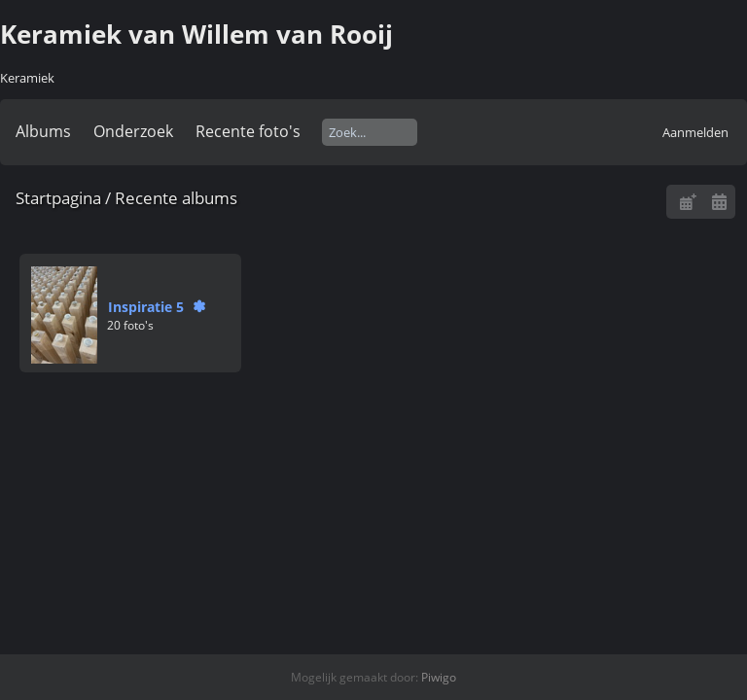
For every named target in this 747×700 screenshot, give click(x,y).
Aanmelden (695, 132)
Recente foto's (248, 131)
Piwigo (439, 677)
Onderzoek (133, 131)
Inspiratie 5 (146, 307)
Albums (43, 131)
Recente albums (176, 198)
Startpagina (58, 198)
